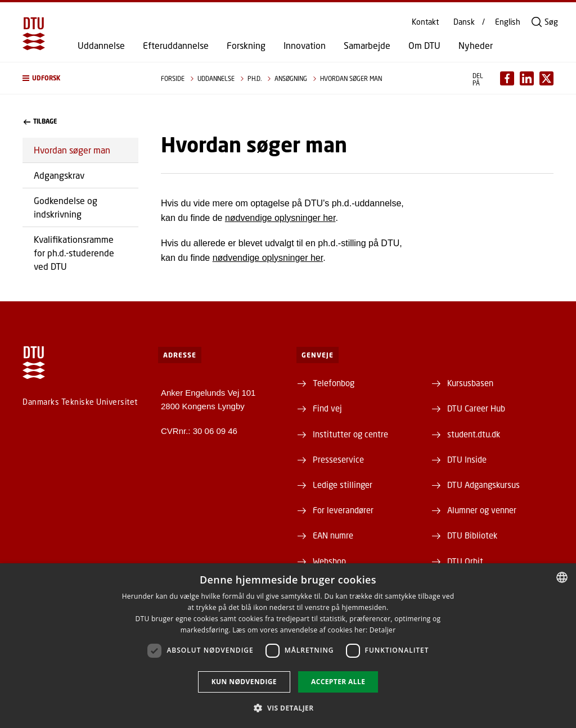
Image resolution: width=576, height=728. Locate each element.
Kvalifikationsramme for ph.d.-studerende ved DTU (74, 253)
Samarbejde (367, 46)
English (508, 22)
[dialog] (288, 646)
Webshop (329, 561)
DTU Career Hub (476, 408)
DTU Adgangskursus (483, 485)
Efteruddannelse (176, 46)
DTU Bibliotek (472, 535)
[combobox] (562, 577)
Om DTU (424, 46)
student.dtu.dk (474, 434)
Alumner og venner (482, 510)
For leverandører (343, 510)
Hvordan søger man (72, 150)
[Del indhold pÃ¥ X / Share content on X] (546, 78)
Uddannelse (101, 46)
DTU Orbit (465, 561)
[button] (80, 78)
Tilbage (40, 121)
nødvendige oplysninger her (280, 218)
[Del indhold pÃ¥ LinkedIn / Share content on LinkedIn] (527, 78)
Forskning (246, 46)
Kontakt (425, 22)
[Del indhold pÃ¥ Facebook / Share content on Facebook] (507, 78)
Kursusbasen (470, 383)
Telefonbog (334, 383)
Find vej (327, 408)
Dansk (464, 22)
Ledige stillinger (343, 485)
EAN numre (333, 535)
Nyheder (476, 46)
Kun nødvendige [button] (244, 682)
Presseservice (338, 459)
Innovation (305, 46)
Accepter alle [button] (338, 682)
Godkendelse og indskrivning (66, 207)
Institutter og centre (350, 434)
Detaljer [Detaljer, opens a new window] (383, 630)
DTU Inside (467, 459)
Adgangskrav (59, 175)
